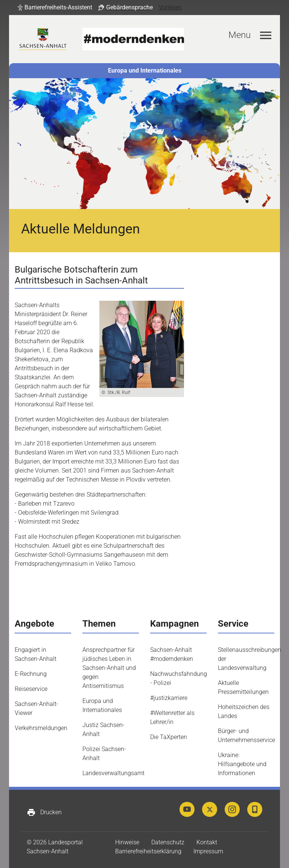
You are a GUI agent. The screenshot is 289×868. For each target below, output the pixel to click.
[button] (55, 8)
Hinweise (127, 842)
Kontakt (207, 842)
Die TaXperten (169, 737)
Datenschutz (168, 842)
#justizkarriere (169, 698)
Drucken (44, 812)
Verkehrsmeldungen (41, 728)
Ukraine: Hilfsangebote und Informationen (242, 764)
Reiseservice (31, 689)
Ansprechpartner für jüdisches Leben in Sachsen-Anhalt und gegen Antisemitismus (109, 668)
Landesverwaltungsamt (113, 773)
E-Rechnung (31, 674)
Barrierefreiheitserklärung (148, 851)
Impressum (208, 851)
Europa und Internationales (145, 70)
